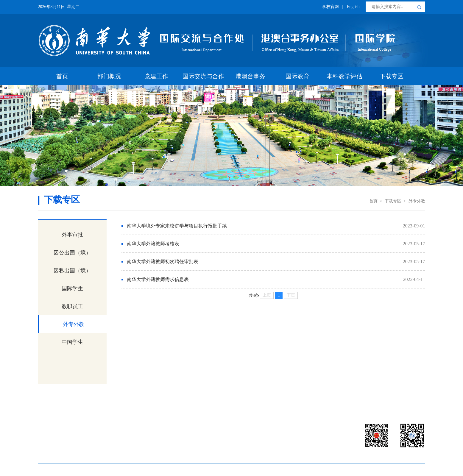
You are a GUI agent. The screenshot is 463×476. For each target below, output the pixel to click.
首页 (62, 76)
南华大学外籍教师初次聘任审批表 (163, 262)
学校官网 (331, 7)
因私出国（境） (72, 271)
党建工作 (156, 76)
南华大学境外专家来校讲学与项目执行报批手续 (177, 226)
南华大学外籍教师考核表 (153, 244)
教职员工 (72, 306)
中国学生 (72, 342)
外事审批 (72, 235)
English (353, 7)
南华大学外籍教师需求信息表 (158, 279)
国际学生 (72, 288)
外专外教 (417, 201)
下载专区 (392, 76)
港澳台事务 (250, 76)
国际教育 (297, 76)
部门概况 (109, 76)
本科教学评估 (344, 76)
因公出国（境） (72, 253)
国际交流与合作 (203, 76)
